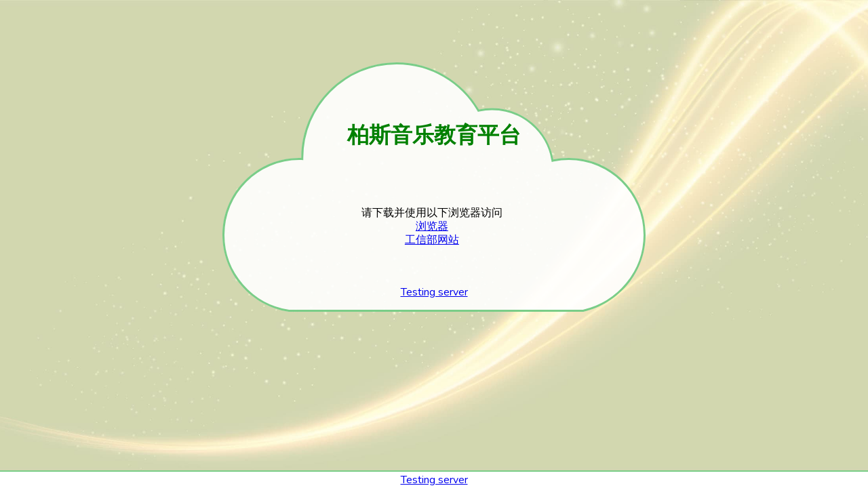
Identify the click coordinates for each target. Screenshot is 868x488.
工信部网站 (432, 240)
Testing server (434, 292)
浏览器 (432, 226)
